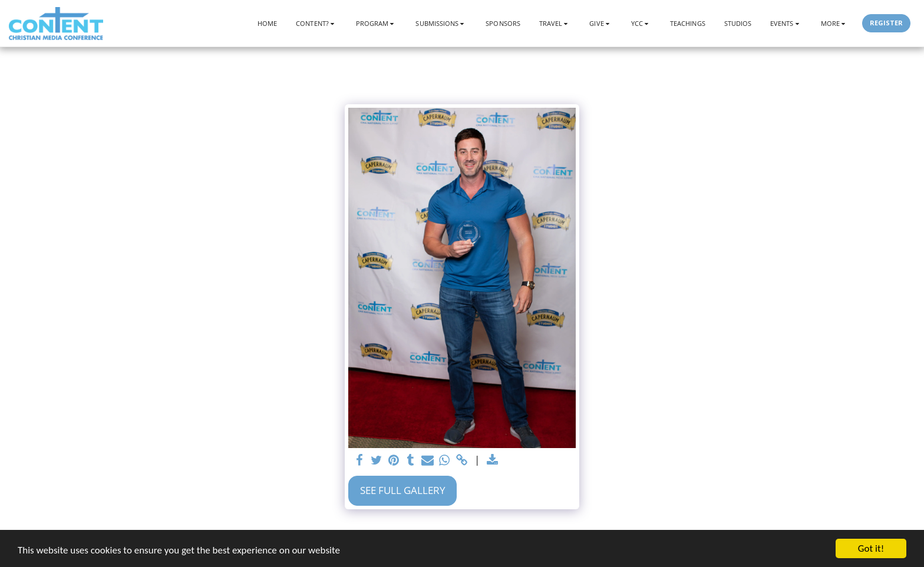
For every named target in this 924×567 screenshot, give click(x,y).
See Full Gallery (403, 490)
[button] (316, 23)
